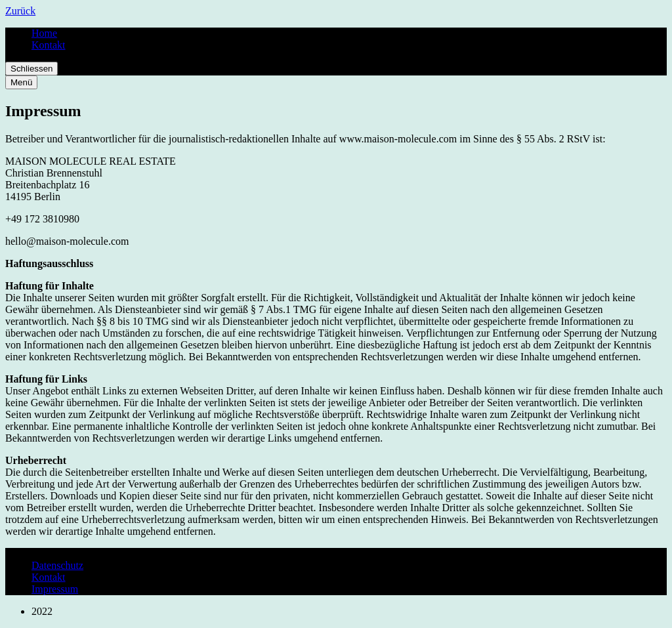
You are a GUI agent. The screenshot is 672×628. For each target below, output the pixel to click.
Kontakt (49, 45)
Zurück (20, 11)
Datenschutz (57, 565)
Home (44, 33)
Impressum (55, 589)
